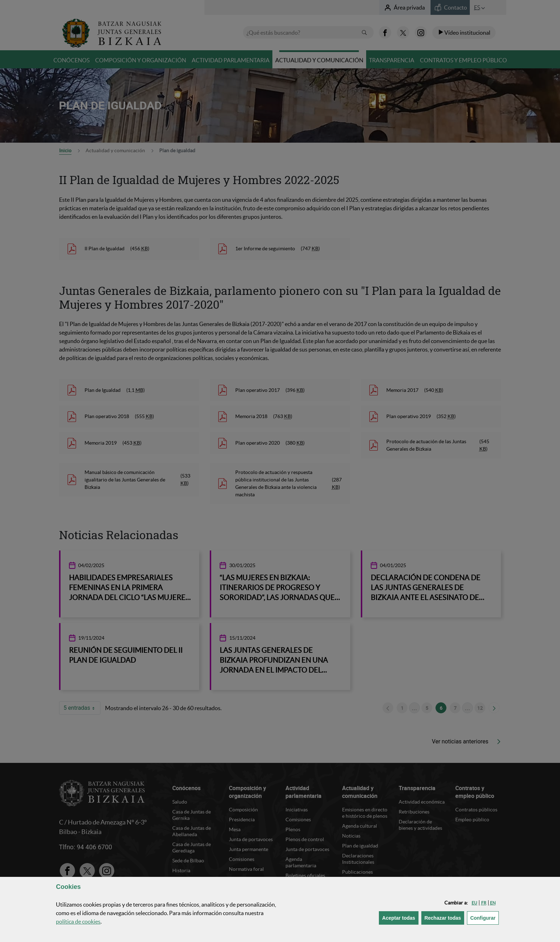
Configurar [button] (484, 917)
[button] (474, 903)
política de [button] (78, 921)
